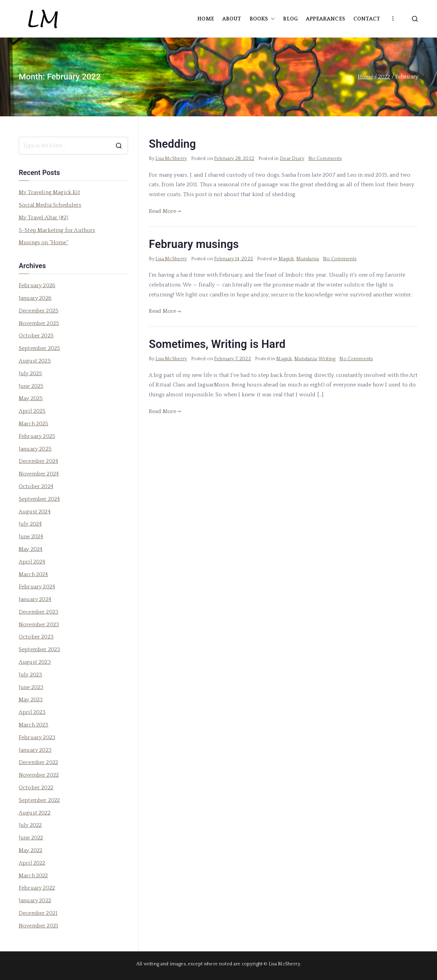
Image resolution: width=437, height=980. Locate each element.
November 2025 (39, 323)
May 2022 (31, 850)
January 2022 (35, 901)
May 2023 (31, 700)
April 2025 (32, 411)
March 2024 (33, 574)
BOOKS (262, 19)
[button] (271, 19)
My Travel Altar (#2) (44, 218)
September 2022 (39, 800)
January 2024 (35, 599)
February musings (194, 244)
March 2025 (34, 424)
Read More (165, 211)
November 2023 (39, 625)
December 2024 (38, 461)
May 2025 (31, 398)
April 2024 (32, 562)
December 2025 (39, 311)
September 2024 (39, 499)
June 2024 (31, 537)
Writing (327, 359)
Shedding (172, 144)
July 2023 (30, 675)
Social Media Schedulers (50, 205)
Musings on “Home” (44, 243)
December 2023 (39, 612)
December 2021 (38, 913)
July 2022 (30, 825)
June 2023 (31, 687)
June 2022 (31, 838)
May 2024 (31, 549)
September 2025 (39, 348)
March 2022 (33, 876)
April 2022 (32, 863)
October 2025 (36, 336)
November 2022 (39, 775)
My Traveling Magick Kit (50, 192)
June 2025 (31, 386)
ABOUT (232, 19)
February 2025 (37, 436)
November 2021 (38, 926)
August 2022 (35, 813)
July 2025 (30, 374)
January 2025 (35, 449)
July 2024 (30, 524)
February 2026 (37, 286)
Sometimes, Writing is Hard (217, 344)
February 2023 (37, 737)
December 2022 (38, 762)
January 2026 (35, 298)
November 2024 (39, 474)
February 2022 (37, 888)
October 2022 (36, 788)
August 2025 (35, 361)
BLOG (290, 19)
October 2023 (36, 637)
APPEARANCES (326, 19)
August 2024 (35, 512)
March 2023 (34, 725)
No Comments (325, 159)
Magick (286, 259)
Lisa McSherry (171, 159)
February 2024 (37, 587)
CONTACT (367, 19)
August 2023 (35, 662)
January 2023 (35, 750)
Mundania (308, 259)
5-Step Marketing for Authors (57, 230)
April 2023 (32, 712)
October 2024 (36, 486)
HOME (206, 19)
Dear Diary (292, 159)
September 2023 (39, 649)
